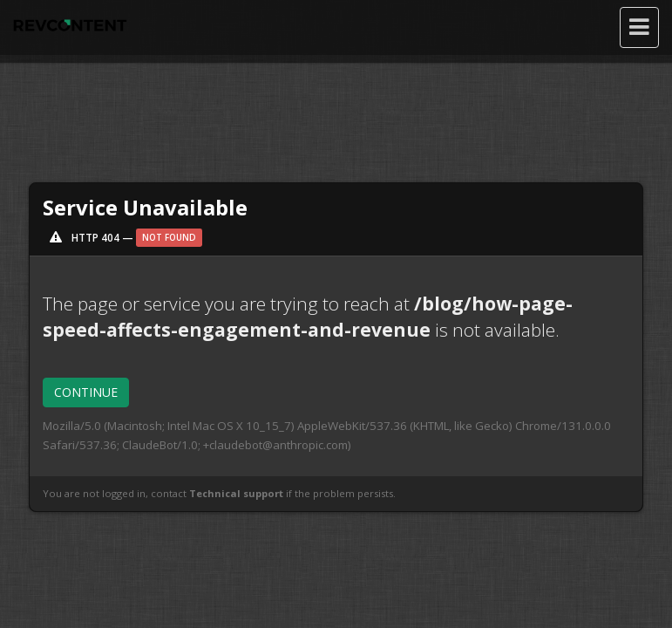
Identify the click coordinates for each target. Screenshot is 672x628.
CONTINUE (86, 392)
